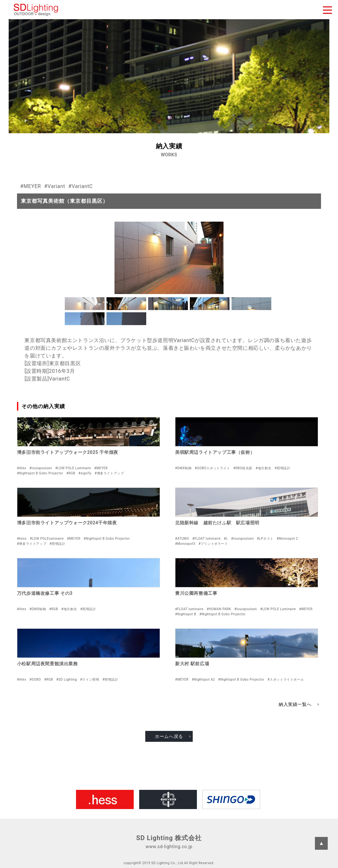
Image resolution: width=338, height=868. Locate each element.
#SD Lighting (67, 680)
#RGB (71, 473)
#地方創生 (263, 468)
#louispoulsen (41, 468)
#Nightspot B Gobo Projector (40, 473)
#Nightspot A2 (203, 680)
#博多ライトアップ (109, 473)
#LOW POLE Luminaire (73, 468)
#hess (22, 539)
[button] (85, 304)
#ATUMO (182, 539)
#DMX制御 (183, 468)
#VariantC (80, 186)
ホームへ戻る (169, 736)
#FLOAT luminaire (207, 539)
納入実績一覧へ (295, 704)
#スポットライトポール (286, 680)
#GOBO (35, 680)
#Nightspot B (186, 614)
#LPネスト (265, 539)
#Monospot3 (185, 544)
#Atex (22, 468)
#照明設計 (282, 468)
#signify (85, 473)
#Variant (55, 186)
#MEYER (31, 186)
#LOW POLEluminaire (47, 539)
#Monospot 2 (287, 539)
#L (226, 539)
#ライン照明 (90, 680)
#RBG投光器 (243, 468)
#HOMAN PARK (219, 609)
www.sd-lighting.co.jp (169, 847)
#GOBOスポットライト (212, 468)
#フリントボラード (213, 544)
